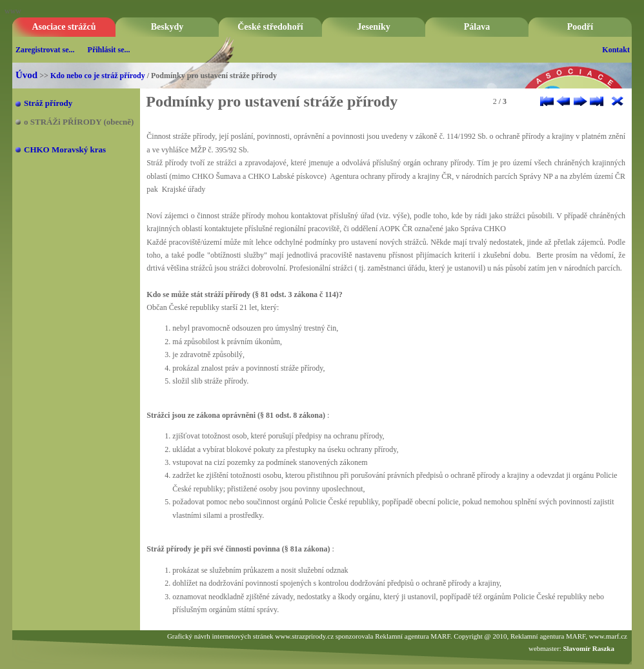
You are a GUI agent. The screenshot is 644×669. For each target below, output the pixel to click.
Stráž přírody (48, 103)
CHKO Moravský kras (65, 149)
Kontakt (616, 50)
